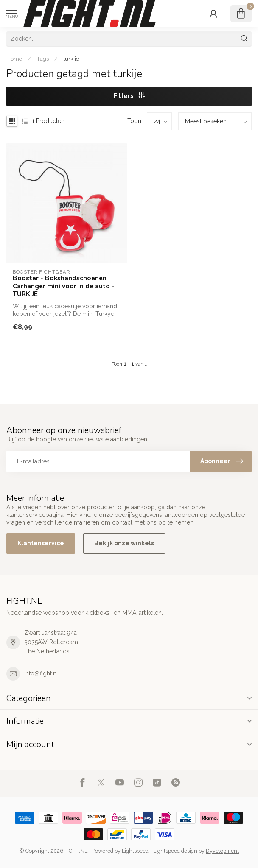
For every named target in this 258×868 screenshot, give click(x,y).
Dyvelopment (222, 851)
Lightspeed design (175, 851)
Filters (129, 96)
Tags (43, 59)
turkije (71, 59)
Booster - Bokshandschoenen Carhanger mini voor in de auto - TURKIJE (64, 286)
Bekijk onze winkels (124, 543)
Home (14, 59)
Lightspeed (135, 851)
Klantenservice (41, 543)
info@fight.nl (41, 673)
